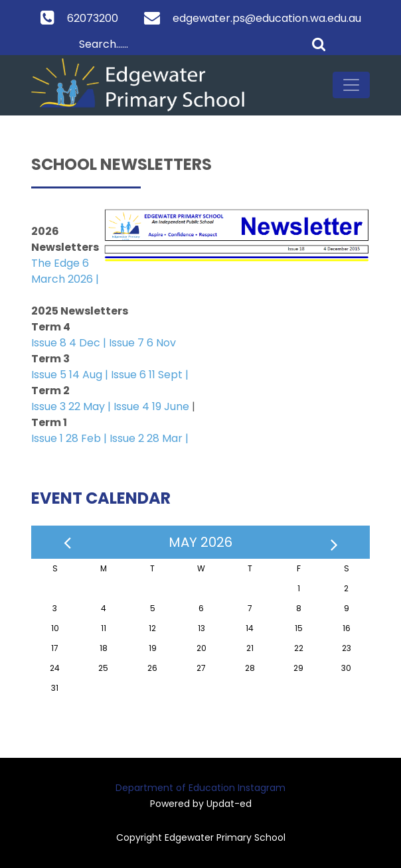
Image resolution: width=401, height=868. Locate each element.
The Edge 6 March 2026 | (65, 271)
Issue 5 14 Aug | (71, 375)
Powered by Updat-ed (201, 804)
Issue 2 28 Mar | (149, 438)
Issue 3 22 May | (71, 406)
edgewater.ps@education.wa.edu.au (267, 18)
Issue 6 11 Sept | (150, 375)
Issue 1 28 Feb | (70, 438)
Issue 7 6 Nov (142, 343)
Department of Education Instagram (200, 788)
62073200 (93, 18)
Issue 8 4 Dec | (70, 343)
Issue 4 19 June (151, 406)
